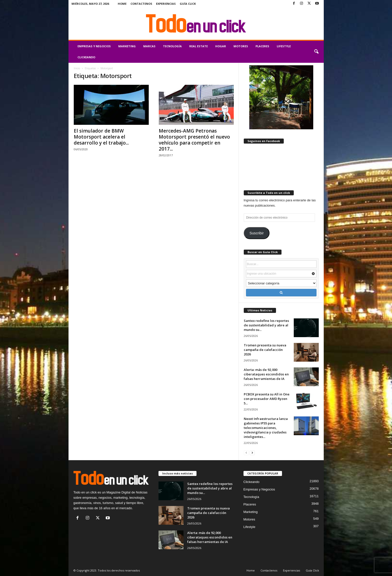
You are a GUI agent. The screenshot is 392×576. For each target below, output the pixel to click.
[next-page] (252, 453)
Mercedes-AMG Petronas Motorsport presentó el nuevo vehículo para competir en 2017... (194, 140)
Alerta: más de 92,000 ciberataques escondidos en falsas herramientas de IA (266, 374)
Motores (241, 46)
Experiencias (166, 4)
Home (122, 4)
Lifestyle (284, 46)
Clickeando (86, 57)
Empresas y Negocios (94, 46)
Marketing (127, 46)
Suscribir (257, 233)
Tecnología (172, 46)
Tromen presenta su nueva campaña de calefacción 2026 (265, 350)
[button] (316, 52)
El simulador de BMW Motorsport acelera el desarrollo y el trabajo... (101, 137)
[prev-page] (246, 453)
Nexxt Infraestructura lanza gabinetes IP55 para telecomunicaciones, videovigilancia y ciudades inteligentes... (266, 428)
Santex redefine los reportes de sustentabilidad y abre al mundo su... (266, 325)
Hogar (221, 46)
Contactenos (141, 4)
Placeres (262, 46)
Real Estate (198, 46)
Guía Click (188, 4)
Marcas (149, 46)
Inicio (77, 68)
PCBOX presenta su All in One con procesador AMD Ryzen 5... (267, 399)
